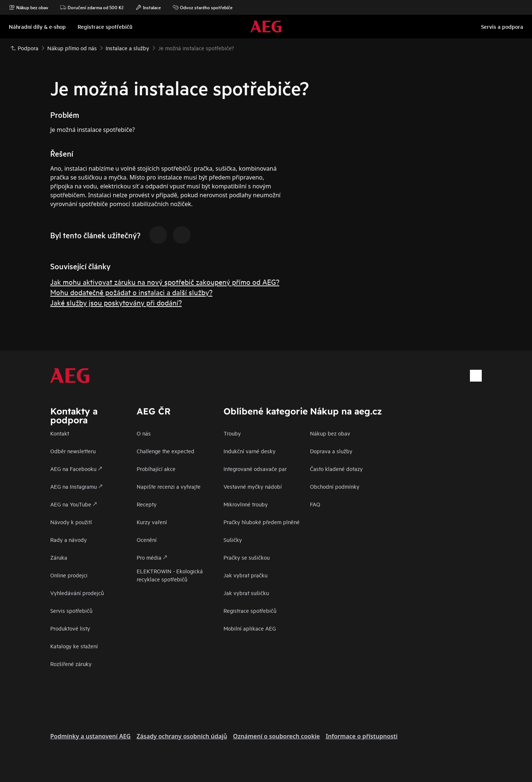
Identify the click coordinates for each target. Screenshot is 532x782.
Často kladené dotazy (336, 469)
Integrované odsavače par (255, 469)
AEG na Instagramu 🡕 (76, 486)
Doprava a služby (331, 451)
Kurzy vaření (152, 522)
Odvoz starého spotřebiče (202, 7)
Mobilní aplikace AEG (250, 628)
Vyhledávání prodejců (77, 593)
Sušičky (233, 539)
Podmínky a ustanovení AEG (91, 736)
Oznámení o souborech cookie (277, 736)
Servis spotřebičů (71, 610)
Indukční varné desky (250, 451)
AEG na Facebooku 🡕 (76, 469)
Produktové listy (70, 628)
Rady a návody (69, 539)
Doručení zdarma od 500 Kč (92, 7)
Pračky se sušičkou (247, 557)
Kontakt (60, 433)
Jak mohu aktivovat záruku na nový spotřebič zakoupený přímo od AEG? (165, 282)
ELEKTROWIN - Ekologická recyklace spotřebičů (170, 575)
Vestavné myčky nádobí (253, 486)
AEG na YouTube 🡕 (74, 504)
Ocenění (147, 539)
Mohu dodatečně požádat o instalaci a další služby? (131, 292)
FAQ (315, 504)
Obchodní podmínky (335, 486)
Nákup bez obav (29, 7)
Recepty (147, 504)
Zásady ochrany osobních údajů (182, 736)
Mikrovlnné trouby (246, 504)
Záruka (59, 557)
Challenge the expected (166, 451)
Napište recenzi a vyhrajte (169, 486)
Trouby (232, 433)
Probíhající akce (156, 469)
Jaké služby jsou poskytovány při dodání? (116, 302)
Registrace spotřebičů (250, 610)
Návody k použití (71, 522)
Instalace (148, 7)
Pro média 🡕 (152, 557)
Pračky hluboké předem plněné (262, 522)
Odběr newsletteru (73, 451)
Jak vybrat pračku (245, 575)
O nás (144, 433)
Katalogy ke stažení (74, 646)
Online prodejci (69, 575)
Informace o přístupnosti (362, 736)
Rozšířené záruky (71, 664)
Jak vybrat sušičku (246, 593)
